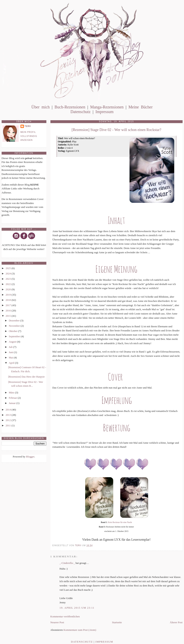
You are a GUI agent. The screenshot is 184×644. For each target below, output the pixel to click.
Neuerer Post (57, 622)
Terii (28, 126)
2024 (9, 273)
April (12, 363)
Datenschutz (81, 112)
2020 (9, 289)
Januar (13, 403)
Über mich (40, 107)
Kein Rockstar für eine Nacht (120, 522)
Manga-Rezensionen (107, 107)
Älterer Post (176, 622)
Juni (11, 352)
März (12, 392)
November (15, 326)
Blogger (30, 457)
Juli (11, 347)
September (15, 336)
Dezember (15, 320)
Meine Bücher (141, 107)
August (13, 342)
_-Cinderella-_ (67, 563)
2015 (9, 316)
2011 (9, 425)
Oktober (13, 331)
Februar (13, 398)
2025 (9, 268)
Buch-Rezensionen (70, 107)
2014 (9, 410)
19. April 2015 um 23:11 (77, 608)
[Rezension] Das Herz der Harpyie (26, 377)
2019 (9, 295)
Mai (11, 357)
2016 (9, 311)
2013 (9, 415)
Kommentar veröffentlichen (65, 616)
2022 (9, 284)
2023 (9, 279)
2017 (9, 305)
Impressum (104, 112)
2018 (9, 300)
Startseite (117, 622)
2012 (9, 420)
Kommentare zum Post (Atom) (80, 630)
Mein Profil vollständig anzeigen (29, 136)
